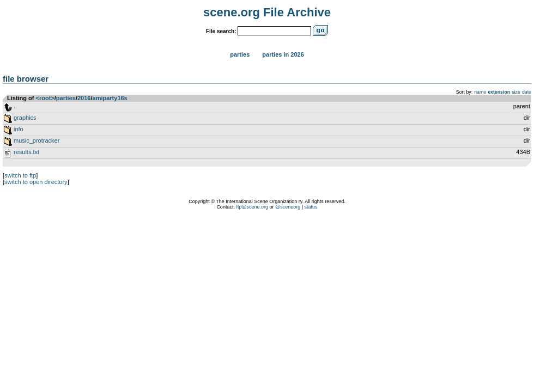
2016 (84, 98)
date (527, 92)
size (516, 92)
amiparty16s (110, 98)
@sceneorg (288, 207)
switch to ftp (20, 175)
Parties (240, 54)
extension (499, 92)
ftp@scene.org (252, 207)
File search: (221, 31)
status (311, 207)
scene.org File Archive (267, 12)
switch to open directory (36, 182)
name (480, 92)
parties (66, 98)
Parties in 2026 (283, 54)
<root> (45, 98)
